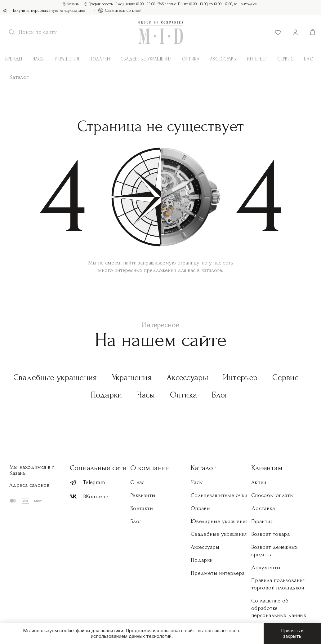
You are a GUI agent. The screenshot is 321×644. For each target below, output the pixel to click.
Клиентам (267, 468)
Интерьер (257, 59)
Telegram (87, 483)
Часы (38, 59)
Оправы (201, 508)
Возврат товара (270, 534)
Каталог (203, 468)
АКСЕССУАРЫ (223, 59)
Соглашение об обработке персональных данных (279, 608)
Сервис (285, 59)
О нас (137, 482)
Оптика (191, 59)
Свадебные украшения (146, 59)
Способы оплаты (272, 495)
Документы (266, 568)
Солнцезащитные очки (219, 495)
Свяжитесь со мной (120, 10)
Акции (259, 482)
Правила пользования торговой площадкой (278, 584)
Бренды (14, 59)
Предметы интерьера (218, 573)
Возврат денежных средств (274, 551)
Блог (310, 59)
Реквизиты (143, 495)
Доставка (263, 508)
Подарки (100, 59)
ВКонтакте (89, 497)
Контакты (142, 508)
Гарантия (262, 521)
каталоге (212, 270)
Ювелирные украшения (219, 521)
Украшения (67, 59)
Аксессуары (187, 378)
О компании (150, 468)
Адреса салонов (29, 485)
